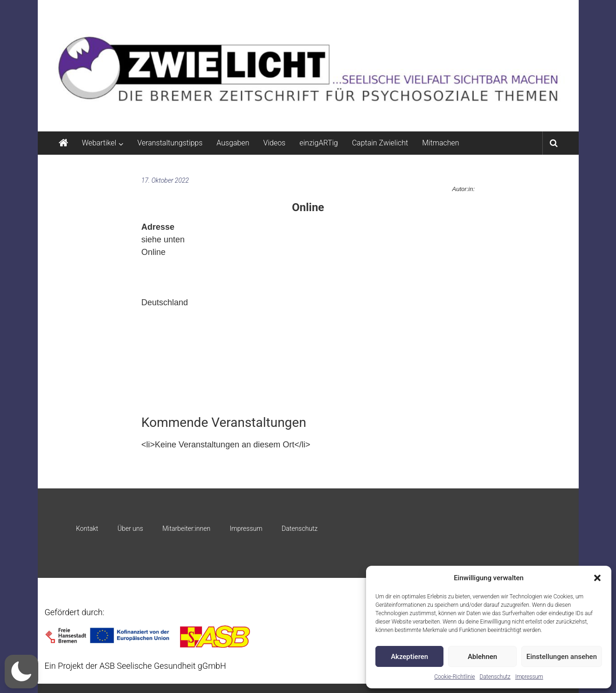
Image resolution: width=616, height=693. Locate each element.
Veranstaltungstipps (170, 143)
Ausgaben (233, 143)
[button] (597, 578)
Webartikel (99, 143)
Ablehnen (482, 657)
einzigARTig (318, 143)
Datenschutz (495, 677)
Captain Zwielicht (380, 143)
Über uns (130, 528)
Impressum (529, 677)
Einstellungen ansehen (562, 657)
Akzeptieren (409, 657)
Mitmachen (440, 143)
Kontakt (87, 528)
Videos (275, 143)
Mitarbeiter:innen (186, 528)
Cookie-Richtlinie (454, 677)
